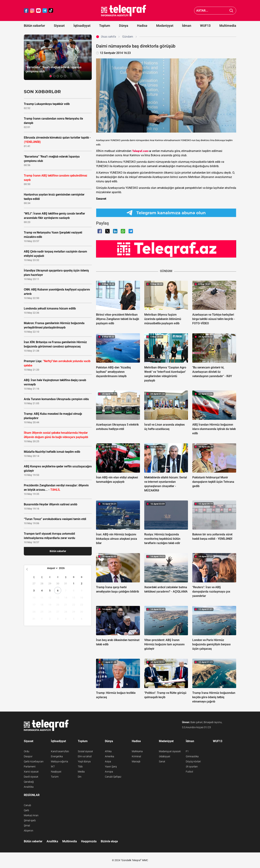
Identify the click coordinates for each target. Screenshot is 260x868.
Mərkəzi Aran (31, 815)
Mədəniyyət (165, 26)
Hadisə (142, 26)
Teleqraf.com (140, 151)
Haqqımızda (89, 841)
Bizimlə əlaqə (109, 841)
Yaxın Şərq (111, 767)
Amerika (110, 756)
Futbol (189, 772)
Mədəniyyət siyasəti (170, 751)
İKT (53, 767)
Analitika (29, 787)
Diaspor (28, 756)
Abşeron (29, 831)
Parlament (30, 767)
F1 (187, 751)
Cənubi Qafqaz (113, 777)
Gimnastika (192, 756)
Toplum (105, 26)
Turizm (55, 777)
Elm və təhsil (85, 756)
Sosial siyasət (85, 751)
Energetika (57, 756)
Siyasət (59, 26)
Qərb (26, 810)
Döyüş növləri (193, 761)
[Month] (52, 568)
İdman (187, 26)
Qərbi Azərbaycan (34, 761)
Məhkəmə (137, 751)
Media (81, 772)
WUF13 (205, 26)
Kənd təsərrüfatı (60, 751)
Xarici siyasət (31, 772)
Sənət (162, 761)
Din (80, 777)
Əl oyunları (192, 767)
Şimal (27, 825)
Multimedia (228, 26)
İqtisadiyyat (82, 26)
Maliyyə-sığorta (59, 761)
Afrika (108, 751)
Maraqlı (136, 761)
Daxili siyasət (31, 777)
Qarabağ (29, 782)
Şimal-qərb (30, 820)
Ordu (27, 751)
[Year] (64, 568)
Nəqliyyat (56, 772)
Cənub (27, 805)
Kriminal (136, 756)
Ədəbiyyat (165, 756)
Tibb (80, 767)
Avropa (109, 772)
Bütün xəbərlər (34, 26)
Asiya (108, 761)
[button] (51, 76)
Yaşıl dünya (84, 761)
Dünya (124, 26)
